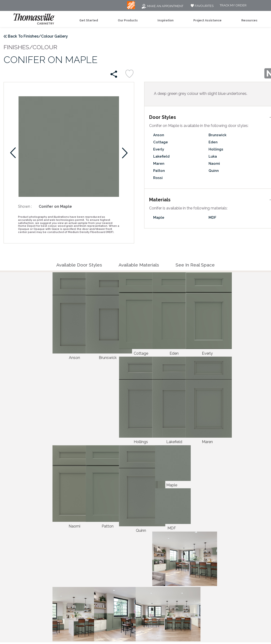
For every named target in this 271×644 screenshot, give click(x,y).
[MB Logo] (131, 8)
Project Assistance (207, 20)
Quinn (214, 171)
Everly (159, 149)
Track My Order (233, 6)
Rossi (158, 178)
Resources (249, 20)
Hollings (216, 149)
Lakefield (161, 156)
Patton (159, 171)
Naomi (214, 164)
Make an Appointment (162, 6)
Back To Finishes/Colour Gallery (38, 36)
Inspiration (166, 20)
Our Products (128, 20)
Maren (159, 164)
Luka (213, 156)
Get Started (89, 20)
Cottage (161, 142)
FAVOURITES (202, 6)
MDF (212, 218)
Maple (159, 218)
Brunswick (217, 135)
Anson (159, 135)
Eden (213, 142)
